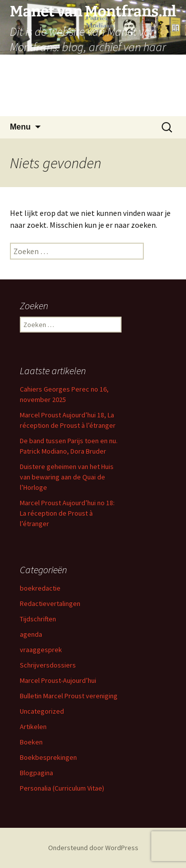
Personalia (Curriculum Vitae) (62, 788)
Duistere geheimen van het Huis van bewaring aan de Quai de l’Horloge (67, 477)
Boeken (31, 742)
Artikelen (33, 727)
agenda (31, 634)
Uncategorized (42, 711)
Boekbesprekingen (48, 757)
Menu (20, 127)
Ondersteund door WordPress (93, 848)
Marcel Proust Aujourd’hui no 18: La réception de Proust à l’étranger (67, 513)
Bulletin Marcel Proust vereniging (69, 696)
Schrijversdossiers (48, 665)
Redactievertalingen (50, 603)
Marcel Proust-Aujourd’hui (58, 680)
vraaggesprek (41, 650)
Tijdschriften (38, 619)
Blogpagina (36, 773)
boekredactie (40, 588)
